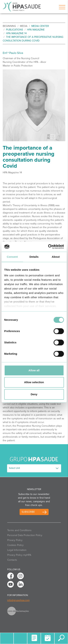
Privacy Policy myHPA (19, 555)
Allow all (34, 370)
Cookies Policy (15, 545)
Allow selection (34, 382)
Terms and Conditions (19, 530)
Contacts (12, 560)
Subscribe (28, 512)
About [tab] (56, 257)
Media (24, 26)
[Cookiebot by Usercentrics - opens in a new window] (48, 247)
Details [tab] (34, 257)
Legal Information (17, 550)
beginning (9, 26)
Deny (34, 394)
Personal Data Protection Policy (25, 535)
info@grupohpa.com (18, 600)
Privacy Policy (15, 540)
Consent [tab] (12, 257)
